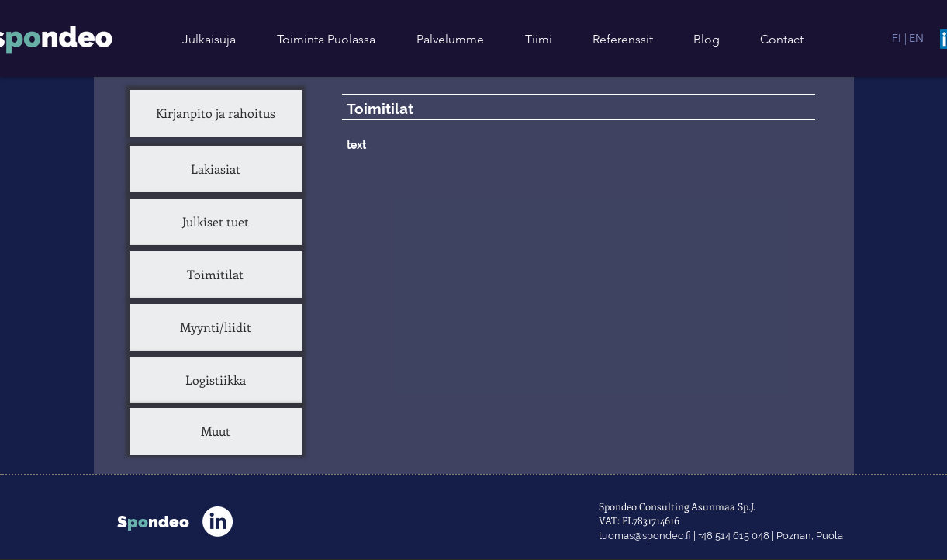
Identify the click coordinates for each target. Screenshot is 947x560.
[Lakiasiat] (216, 169)
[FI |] (900, 38)
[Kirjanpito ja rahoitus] (216, 113)
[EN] (917, 38)
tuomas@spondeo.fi (645, 536)
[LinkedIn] (218, 522)
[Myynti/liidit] (216, 327)
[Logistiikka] (216, 380)
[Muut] (216, 431)
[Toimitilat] (216, 275)
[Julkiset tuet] (216, 222)
